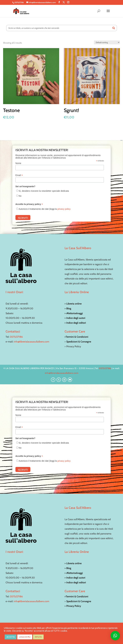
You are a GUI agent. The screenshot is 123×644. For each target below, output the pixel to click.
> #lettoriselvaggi (74, 313)
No (20, 196)
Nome (18, 163)
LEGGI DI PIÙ (25, 637)
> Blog (68, 308)
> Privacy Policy (73, 606)
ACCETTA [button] (11, 637)
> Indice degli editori (75, 323)
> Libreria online (73, 304)
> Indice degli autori (75, 318)
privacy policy (64, 209)
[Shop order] (107, 42)
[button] (115, 636)
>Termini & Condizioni (76, 337)
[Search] (114, 28)
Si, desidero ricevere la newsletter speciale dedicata (44, 191)
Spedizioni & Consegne (79, 342)
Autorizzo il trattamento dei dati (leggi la (45, 209)
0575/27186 (16, 337)
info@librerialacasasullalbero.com (31, 342)
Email (19, 175)
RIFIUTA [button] (38, 637)
